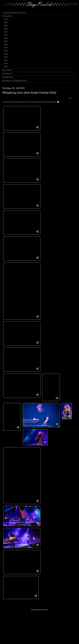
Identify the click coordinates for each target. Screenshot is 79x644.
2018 (6, 44)
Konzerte (7, 16)
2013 (6, 60)
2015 (6, 54)
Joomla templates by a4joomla (39, 610)
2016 (6, 51)
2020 (6, 38)
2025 (6, 22)
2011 (6, 67)
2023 (6, 29)
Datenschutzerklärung (15, 81)
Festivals (7, 70)
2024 (6, 25)
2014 (6, 57)
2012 (6, 63)
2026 (6, 19)
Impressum (8, 77)
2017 (6, 48)
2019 (6, 41)
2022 (6, 32)
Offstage (7, 74)
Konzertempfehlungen (14, 13)
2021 (6, 35)
